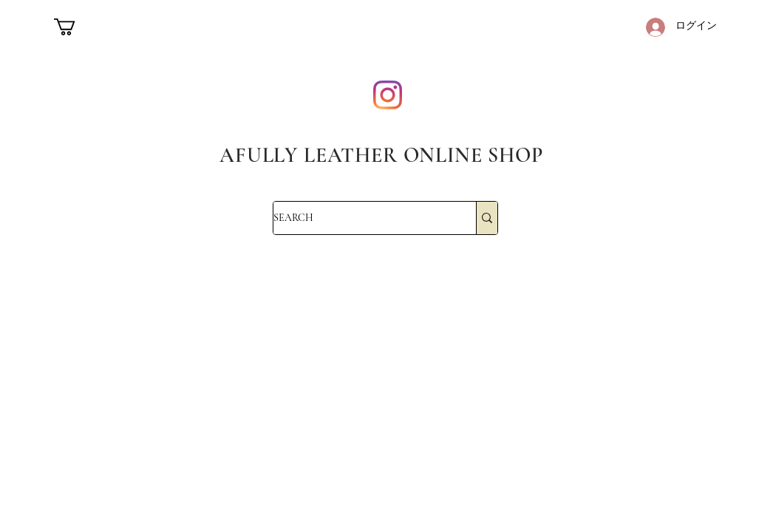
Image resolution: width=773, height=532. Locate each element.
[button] (75, 27)
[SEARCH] (359, 218)
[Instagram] (388, 95)
